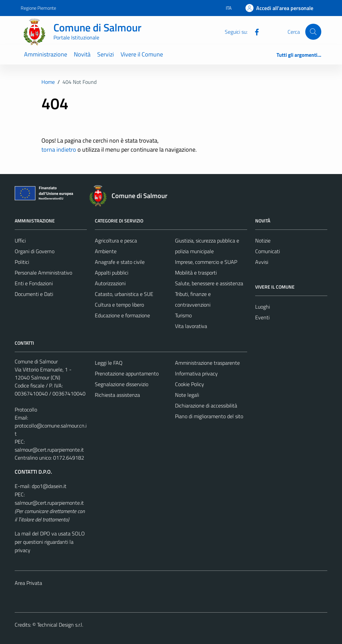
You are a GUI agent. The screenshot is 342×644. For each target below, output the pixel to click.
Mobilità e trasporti (196, 273)
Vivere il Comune (142, 54)
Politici (22, 262)
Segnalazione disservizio (122, 384)
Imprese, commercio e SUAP (206, 262)
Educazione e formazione (122, 315)
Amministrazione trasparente (207, 363)
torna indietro (59, 149)
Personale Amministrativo (43, 273)
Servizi (106, 54)
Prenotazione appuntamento (127, 373)
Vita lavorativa (191, 326)
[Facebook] (254, 31)
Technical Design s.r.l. (60, 625)
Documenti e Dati (34, 294)
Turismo (183, 315)
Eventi (262, 317)
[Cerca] (313, 32)
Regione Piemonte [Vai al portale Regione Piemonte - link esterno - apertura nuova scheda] (38, 8)
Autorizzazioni (110, 283)
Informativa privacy (196, 373)
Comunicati (268, 251)
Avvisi (262, 262)
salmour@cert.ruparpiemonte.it (49, 450)
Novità (82, 54)
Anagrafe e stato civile (120, 262)
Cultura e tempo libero (119, 305)
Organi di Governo (35, 251)
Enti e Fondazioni (34, 283)
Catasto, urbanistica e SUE (124, 294)
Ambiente (106, 251)
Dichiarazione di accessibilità (206, 406)
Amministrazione (46, 54)
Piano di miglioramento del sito (209, 416)
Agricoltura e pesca (116, 240)
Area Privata (28, 583)
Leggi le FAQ (109, 363)
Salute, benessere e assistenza (209, 283)
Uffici (20, 240)
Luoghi (263, 307)
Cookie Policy (190, 384)
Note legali (187, 395)
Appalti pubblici (112, 273)
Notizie (263, 240)
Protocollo (26, 410)
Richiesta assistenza (117, 395)
